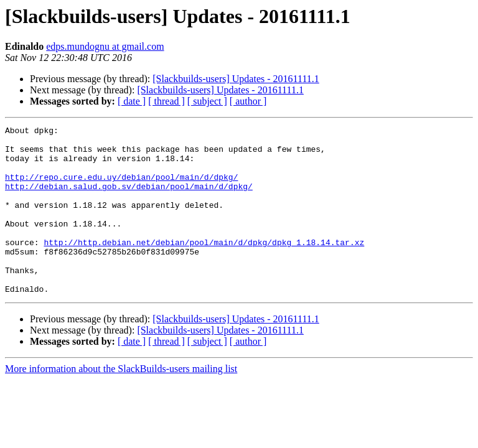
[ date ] (132, 101)
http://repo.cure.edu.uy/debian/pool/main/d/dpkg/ (121, 188)
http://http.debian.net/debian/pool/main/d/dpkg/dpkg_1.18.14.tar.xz (204, 266)
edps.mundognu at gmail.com (105, 46)
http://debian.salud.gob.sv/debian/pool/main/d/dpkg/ (129, 199)
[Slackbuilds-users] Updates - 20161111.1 (236, 79)
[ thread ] (166, 101)
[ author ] (248, 101)
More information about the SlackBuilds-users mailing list (121, 402)
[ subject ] (207, 101)
